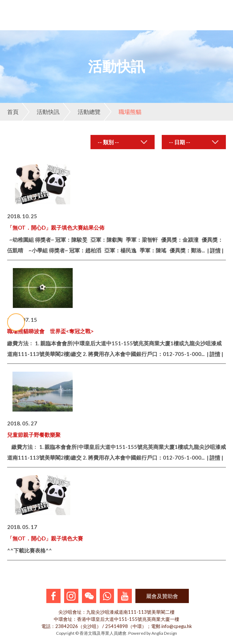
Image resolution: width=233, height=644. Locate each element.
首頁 (13, 112)
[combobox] (123, 142)
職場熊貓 (123, 112)
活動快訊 (41, 112)
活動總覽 (82, 112)
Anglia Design (164, 633)
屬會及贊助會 (162, 596)
